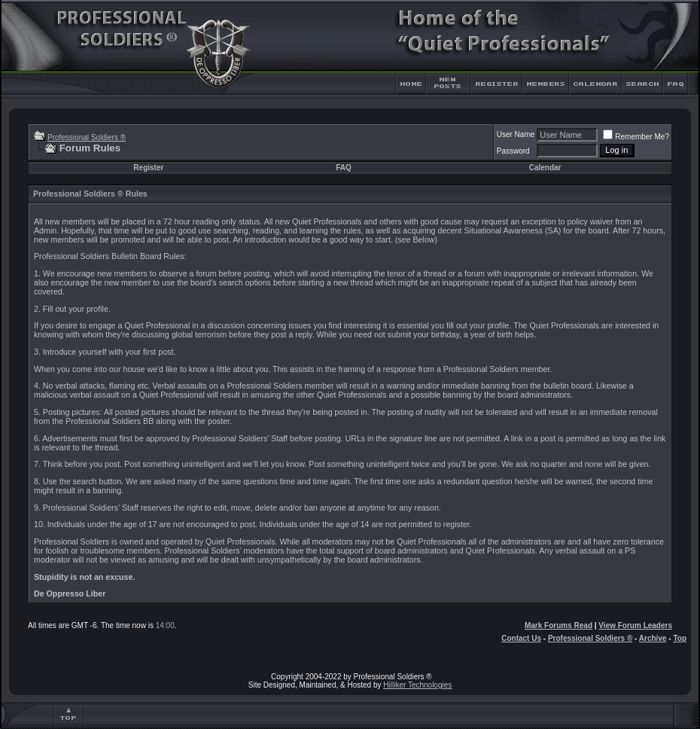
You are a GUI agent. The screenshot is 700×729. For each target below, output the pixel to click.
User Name (516, 134)
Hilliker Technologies (417, 685)
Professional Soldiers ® (87, 137)
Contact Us (521, 638)
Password (513, 151)
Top (680, 638)
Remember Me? (636, 137)
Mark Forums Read (558, 625)
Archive (653, 638)
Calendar (545, 168)
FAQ (344, 168)
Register (148, 168)
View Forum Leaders (635, 625)
